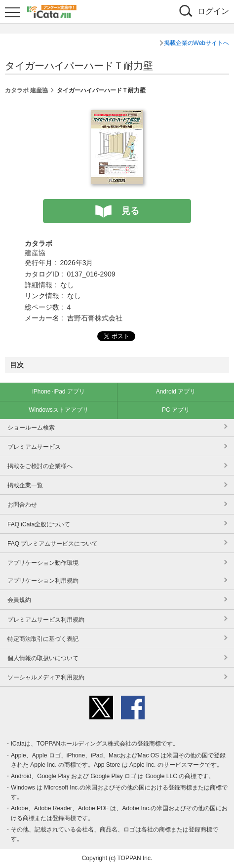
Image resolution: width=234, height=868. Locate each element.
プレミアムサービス (34, 447)
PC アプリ (176, 410)
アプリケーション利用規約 (43, 581)
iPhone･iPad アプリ (58, 392)
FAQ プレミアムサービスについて (53, 544)
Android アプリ (176, 392)
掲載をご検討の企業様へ (40, 466)
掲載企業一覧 (25, 485)
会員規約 (19, 600)
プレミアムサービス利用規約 (46, 620)
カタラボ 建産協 (26, 90)
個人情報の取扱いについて (43, 658)
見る (130, 211)
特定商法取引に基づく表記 (43, 639)
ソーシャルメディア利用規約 (46, 677)
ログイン (213, 11)
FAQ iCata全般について (39, 524)
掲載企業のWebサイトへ (196, 43)
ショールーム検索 (31, 428)
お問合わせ (22, 505)
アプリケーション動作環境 (43, 563)
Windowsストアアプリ (58, 410)
